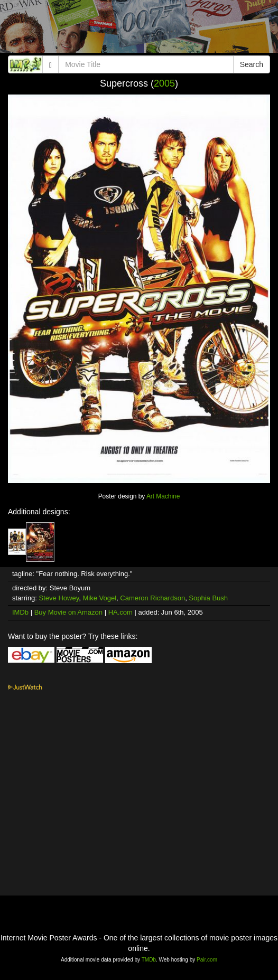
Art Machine (163, 496)
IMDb (20, 612)
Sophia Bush (208, 598)
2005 (164, 83)
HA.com (121, 612)
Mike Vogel (99, 598)
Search (252, 64)
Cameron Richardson (152, 598)
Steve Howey (59, 598)
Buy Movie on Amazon (68, 612)
